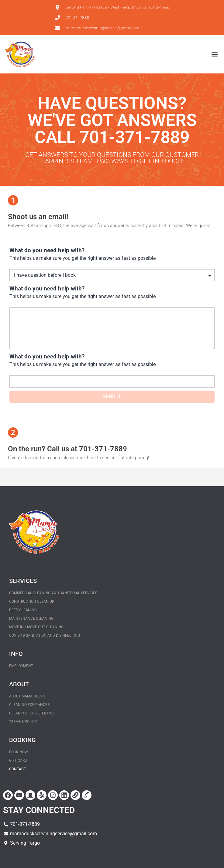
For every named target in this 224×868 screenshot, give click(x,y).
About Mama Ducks (27, 696)
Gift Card (18, 761)
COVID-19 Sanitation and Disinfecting (45, 636)
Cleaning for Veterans (31, 713)
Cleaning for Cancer (29, 705)
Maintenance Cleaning (31, 619)
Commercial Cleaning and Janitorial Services (53, 593)
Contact (17, 769)
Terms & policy (23, 722)
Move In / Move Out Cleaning (36, 627)
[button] (214, 54)
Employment (21, 666)
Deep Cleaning (23, 610)
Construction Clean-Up (32, 602)
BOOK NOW (19, 752)
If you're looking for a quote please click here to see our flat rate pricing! (78, 458)
